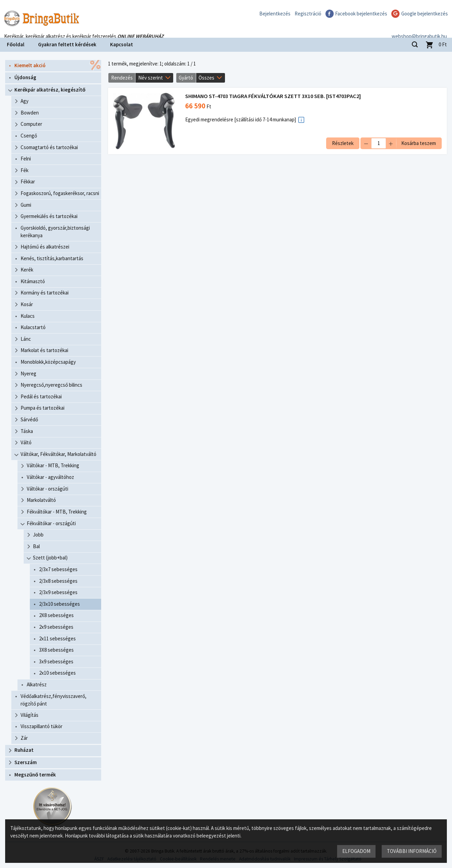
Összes (206, 78)
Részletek (343, 143)
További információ (412, 851)
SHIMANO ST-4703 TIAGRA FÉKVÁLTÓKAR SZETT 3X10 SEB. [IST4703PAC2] (273, 96)
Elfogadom (356, 851)
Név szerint (151, 78)
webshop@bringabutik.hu (419, 29)
